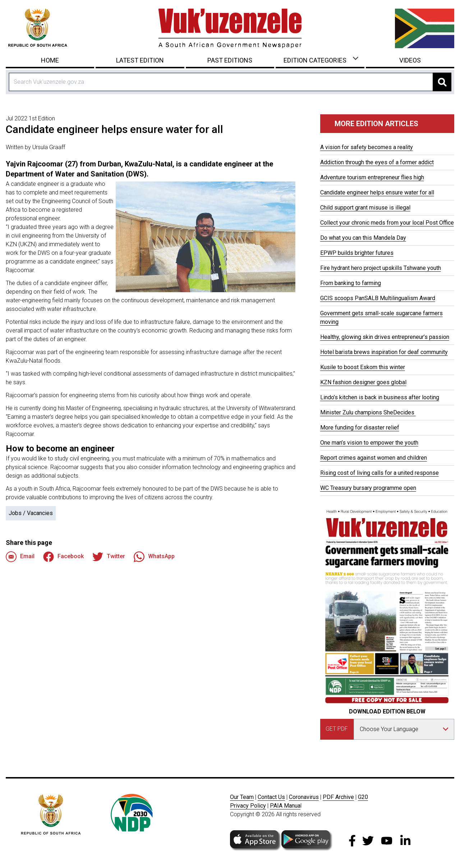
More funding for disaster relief (360, 428)
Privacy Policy (248, 806)
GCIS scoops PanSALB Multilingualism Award (378, 298)
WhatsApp (154, 557)
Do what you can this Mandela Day (363, 238)
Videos (410, 60)
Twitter (109, 557)
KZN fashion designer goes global (363, 382)
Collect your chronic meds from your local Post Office (387, 223)
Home (50, 60)
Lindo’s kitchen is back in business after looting (380, 397)
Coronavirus (304, 797)
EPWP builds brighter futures (357, 253)
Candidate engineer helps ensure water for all (377, 192)
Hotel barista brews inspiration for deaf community (384, 352)
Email (20, 557)
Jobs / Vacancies (31, 513)
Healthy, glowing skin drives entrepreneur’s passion (385, 337)
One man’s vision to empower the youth (369, 443)
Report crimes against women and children (374, 458)
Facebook (63, 557)
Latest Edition (140, 60)
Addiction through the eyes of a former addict (377, 162)
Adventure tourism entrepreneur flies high (372, 177)
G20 (363, 797)
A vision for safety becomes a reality (367, 147)
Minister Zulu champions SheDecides (368, 412)
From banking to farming (351, 283)
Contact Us (271, 797)
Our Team (242, 797)
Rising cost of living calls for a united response (379, 473)
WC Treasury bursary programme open (368, 488)
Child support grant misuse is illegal (365, 208)
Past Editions (230, 60)
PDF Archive (338, 797)
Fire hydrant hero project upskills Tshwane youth (381, 268)
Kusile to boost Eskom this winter (363, 367)
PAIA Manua (285, 806)
